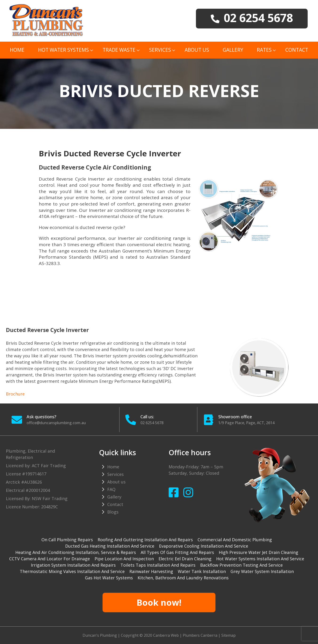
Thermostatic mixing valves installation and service (72, 571)
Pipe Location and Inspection (124, 559)
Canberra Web (166, 635)
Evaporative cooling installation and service (204, 546)
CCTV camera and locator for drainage (50, 559)
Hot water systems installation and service (260, 559)
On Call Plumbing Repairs (67, 540)
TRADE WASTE (119, 50)
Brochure (15, 394)
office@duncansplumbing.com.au (56, 423)
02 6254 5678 (152, 423)
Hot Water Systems (64, 50)
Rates (264, 50)
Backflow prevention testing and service (241, 565)
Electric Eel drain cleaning (185, 559)
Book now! (159, 603)
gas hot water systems (109, 578)
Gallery (233, 50)
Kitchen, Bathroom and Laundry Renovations (183, 578)
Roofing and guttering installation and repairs (145, 540)
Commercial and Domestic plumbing (235, 540)
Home (17, 50)
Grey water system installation (262, 571)
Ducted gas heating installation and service (110, 546)
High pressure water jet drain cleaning (258, 552)
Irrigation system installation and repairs (73, 565)
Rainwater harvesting (151, 571)
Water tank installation (202, 571)
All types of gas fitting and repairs (177, 552)
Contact (297, 50)
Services (160, 50)
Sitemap (229, 635)
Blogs (113, 512)
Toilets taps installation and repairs (158, 565)
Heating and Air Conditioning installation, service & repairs (76, 552)
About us (197, 50)
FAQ (111, 489)
